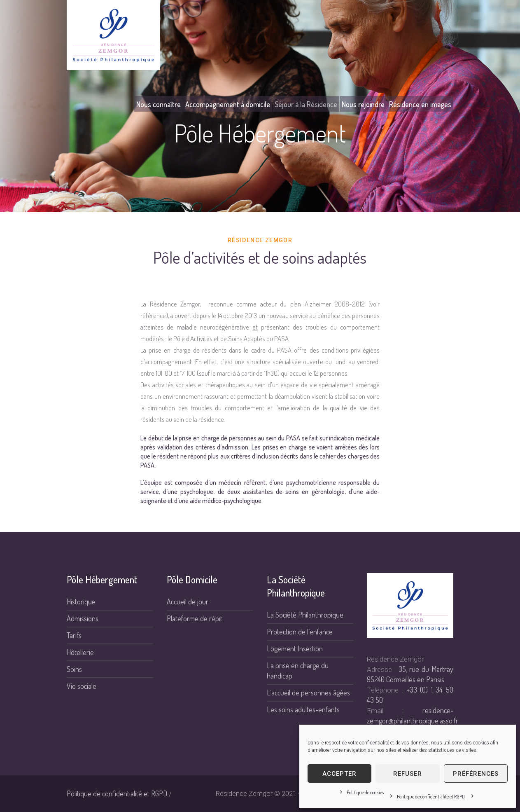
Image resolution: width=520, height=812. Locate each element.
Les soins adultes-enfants (303, 709)
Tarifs (74, 635)
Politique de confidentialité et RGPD (431, 797)
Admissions (83, 618)
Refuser (408, 774)
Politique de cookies (365, 792)
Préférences (476, 774)
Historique (81, 601)
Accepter (339, 774)
